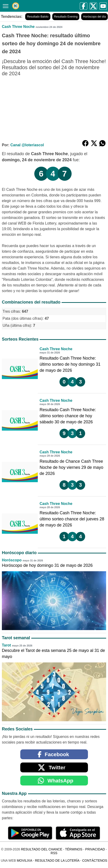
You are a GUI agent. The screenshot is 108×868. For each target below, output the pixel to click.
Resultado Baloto (38, 17)
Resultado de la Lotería (57, 860)
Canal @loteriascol (27, 145)
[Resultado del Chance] (16, 6)
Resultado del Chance (42, 849)
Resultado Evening (66, 17)
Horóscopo (12, 560)
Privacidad (95, 849)
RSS (54, 853)
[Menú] (5, 6)
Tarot (6, 645)
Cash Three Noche (18, 27)
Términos (74, 849)
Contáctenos (95, 860)
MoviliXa (24, 860)
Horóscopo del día (94, 17)
